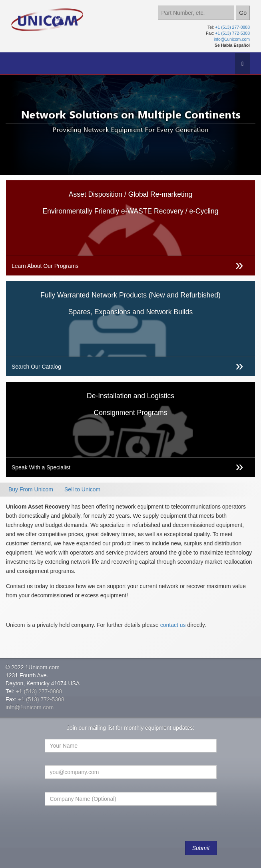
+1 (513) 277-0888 (232, 27)
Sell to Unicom (82, 489)
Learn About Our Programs (45, 266)
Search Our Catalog (36, 367)
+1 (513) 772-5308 (232, 33)
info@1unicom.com (232, 39)
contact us (173, 625)
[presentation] (106, 827)
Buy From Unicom (31, 489)
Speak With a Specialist (41, 467)
